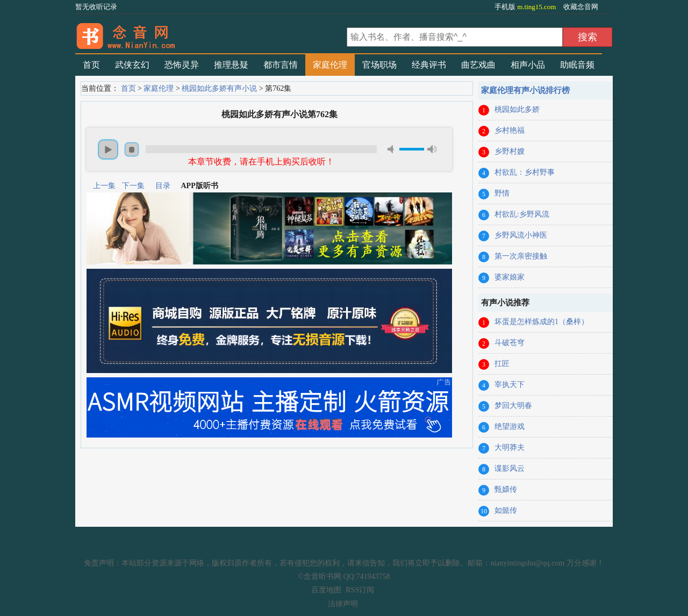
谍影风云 (510, 468)
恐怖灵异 (182, 65)
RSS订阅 (360, 590)
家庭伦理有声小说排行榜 (525, 90)
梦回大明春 (513, 406)
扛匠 (502, 364)
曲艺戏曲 (478, 65)
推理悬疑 (231, 65)
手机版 (526, 7)
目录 (163, 186)
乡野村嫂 (510, 151)
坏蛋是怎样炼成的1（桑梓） (542, 322)
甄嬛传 (506, 489)
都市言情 (281, 65)
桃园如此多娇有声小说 (219, 88)
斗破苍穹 (510, 343)
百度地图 (326, 590)
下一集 (133, 186)
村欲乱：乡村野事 (525, 172)
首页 (91, 65)
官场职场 (379, 65)
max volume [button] (432, 149)
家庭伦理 (330, 65)
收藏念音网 (581, 7)
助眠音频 (577, 65)
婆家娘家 (510, 277)
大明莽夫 (510, 447)
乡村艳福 (510, 130)
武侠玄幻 (132, 65)
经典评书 (429, 65)
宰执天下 (510, 385)
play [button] (108, 149)
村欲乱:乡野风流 (522, 214)
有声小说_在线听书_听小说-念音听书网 (210, 33)
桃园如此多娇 (517, 109)
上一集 (104, 186)
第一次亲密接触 (521, 256)
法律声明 (343, 604)
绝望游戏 (510, 427)
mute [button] (392, 149)
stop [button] (132, 149)
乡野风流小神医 (521, 235)
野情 (502, 193)
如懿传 (506, 510)
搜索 (587, 37)
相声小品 (528, 65)
